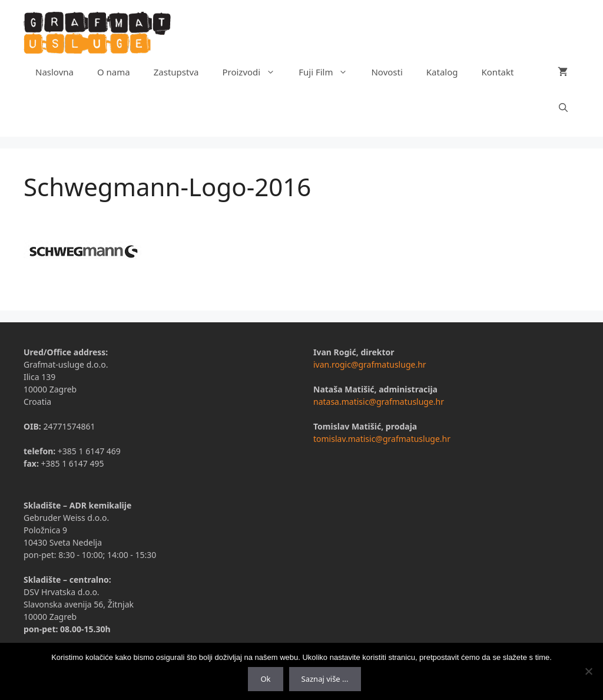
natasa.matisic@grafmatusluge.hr (379, 402)
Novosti (387, 72)
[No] (588, 671)
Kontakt (498, 72)
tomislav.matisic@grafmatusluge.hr (382, 439)
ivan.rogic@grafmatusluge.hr (370, 364)
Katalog (442, 72)
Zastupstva (176, 72)
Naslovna (54, 72)
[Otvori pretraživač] (563, 107)
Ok (265, 679)
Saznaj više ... (325, 679)
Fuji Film (329, 72)
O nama (114, 72)
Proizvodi (254, 72)
